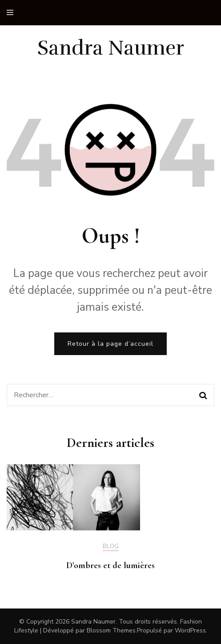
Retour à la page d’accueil (110, 344)
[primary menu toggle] (12, 13)
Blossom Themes (111, 630)
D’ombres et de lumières (110, 565)
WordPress (190, 630)
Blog (111, 547)
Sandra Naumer (111, 48)
